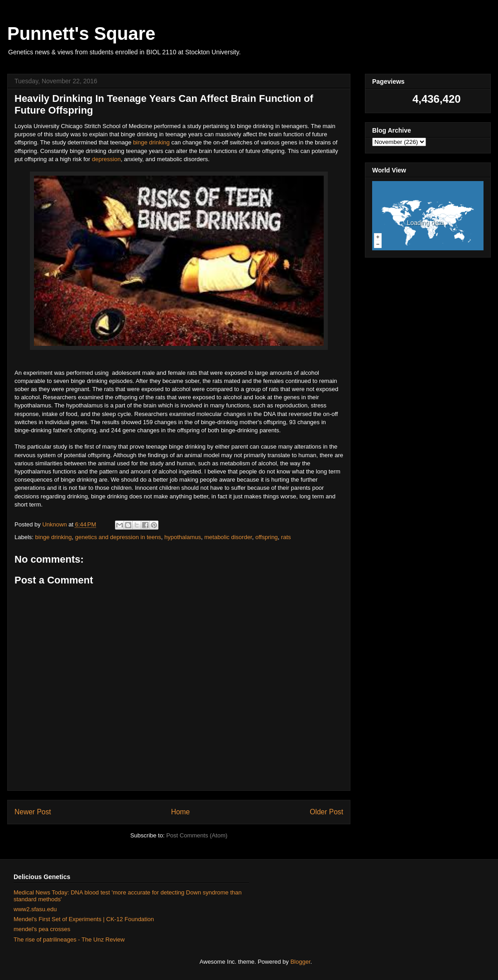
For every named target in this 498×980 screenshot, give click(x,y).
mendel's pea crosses (42, 929)
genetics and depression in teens (118, 537)
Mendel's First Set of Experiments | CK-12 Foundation (84, 919)
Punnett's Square (81, 33)
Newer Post (33, 812)
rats (286, 537)
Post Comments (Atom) (197, 835)
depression (106, 159)
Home (181, 812)
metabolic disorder (228, 537)
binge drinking (151, 142)
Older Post (326, 812)
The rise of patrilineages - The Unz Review (69, 939)
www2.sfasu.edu (35, 909)
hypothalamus (183, 537)
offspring (267, 537)
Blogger (300, 962)
